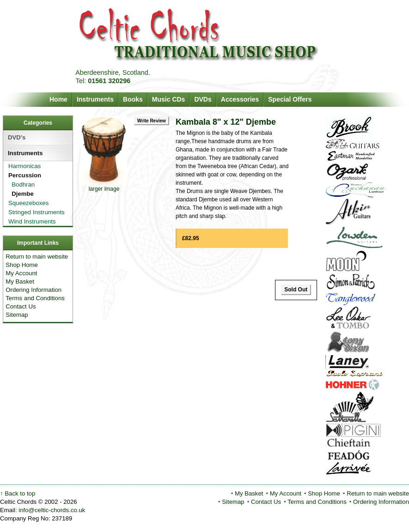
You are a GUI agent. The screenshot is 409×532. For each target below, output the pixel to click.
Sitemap (17, 315)
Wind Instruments (30, 221)
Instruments (95, 99)
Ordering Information (34, 290)
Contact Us (21, 306)
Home (58, 99)
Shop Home (22, 265)
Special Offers (290, 99)
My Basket (20, 281)
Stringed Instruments (35, 212)
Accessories (240, 99)
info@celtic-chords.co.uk (52, 510)
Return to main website (37, 257)
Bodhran (19, 184)
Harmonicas (23, 166)
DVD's (17, 137)
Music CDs (169, 99)
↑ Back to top (18, 493)
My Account (21, 273)
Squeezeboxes (27, 203)
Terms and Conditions (35, 298)
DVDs (203, 99)
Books (133, 99)
